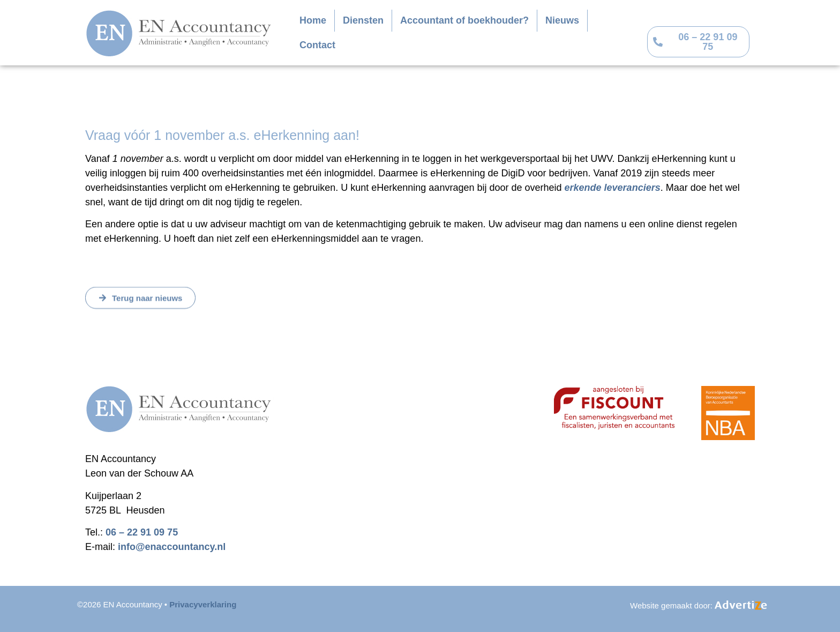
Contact (317, 45)
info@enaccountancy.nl (172, 547)
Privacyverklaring (203, 604)
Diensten (363, 20)
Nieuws (562, 20)
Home (313, 20)
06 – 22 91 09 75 (142, 532)
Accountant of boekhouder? (464, 20)
